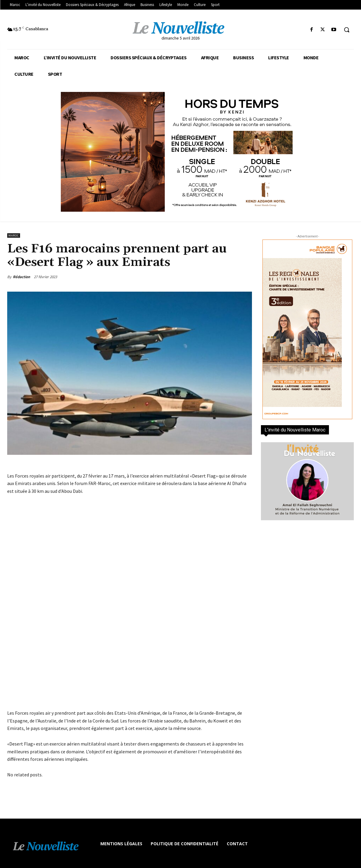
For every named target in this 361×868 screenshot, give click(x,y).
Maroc (14, 235)
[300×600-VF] (307, 329)
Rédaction (21, 277)
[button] (347, 30)
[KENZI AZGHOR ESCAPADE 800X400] (180, 152)
